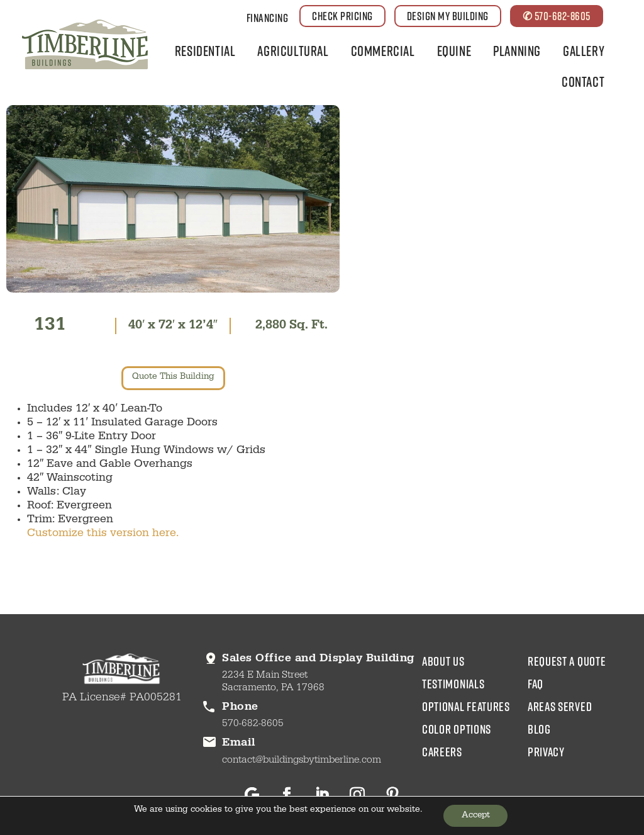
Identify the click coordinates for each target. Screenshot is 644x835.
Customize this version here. (103, 535)
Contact (583, 81)
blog (539, 730)
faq (536, 685)
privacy (546, 753)
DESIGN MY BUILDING (448, 16)
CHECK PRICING (342, 16)
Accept (476, 815)
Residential (205, 51)
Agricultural (293, 51)
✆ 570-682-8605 (557, 16)
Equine (454, 51)
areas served (560, 707)
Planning (517, 51)
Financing (268, 18)
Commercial (383, 51)
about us (443, 662)
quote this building (173, 379)
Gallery (584, 51)
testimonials (453, 685)
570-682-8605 (253, 726)
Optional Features (466, 707)
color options (457, 730)
